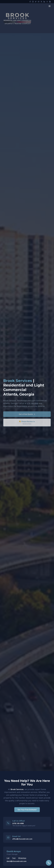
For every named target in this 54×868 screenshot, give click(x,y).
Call (8, 858)
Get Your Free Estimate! (27, 810)
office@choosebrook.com (22, 839)
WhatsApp (22, 858)
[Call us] (49, 863)
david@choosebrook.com (16, 861)
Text (14, 858)
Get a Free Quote (27, 415)
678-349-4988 (33, 404)
